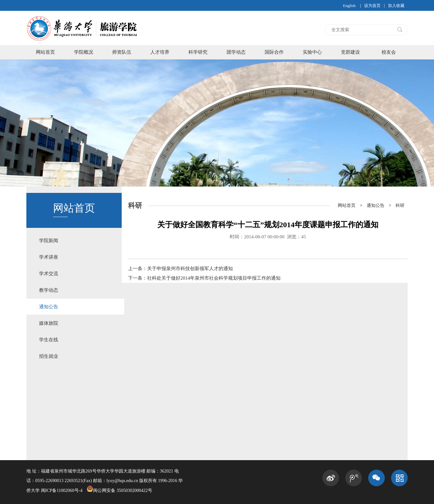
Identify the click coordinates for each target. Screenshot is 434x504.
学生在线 (49, 340)
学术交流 (49, 274)
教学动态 (49, 290)
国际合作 (274, 52)
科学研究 (198, 52)
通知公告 (49, 307)
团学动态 (236, 52)
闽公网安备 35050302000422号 (119, 490)
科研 (400, 205)
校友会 (389, 52)
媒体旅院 (49, 323)
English (349, 6)
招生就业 (49, 356)
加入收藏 (396, 6)
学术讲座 (49, 257)
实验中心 (312, 52)
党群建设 (350, 52)
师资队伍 (122, 52)
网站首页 (45, 52)
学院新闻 (49, 241)
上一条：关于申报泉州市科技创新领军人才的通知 (180, 269)
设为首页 (372, 6)
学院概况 (84, 52)
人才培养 (160, 52)
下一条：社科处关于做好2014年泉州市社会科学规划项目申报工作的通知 (204, 278)
